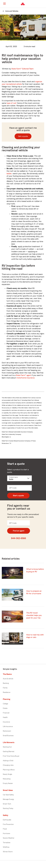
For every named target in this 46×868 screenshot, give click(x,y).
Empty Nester (8, 783)
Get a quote (23, 136)
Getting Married (9, 752)
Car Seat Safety (8, 795)
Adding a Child (8, 761)
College (5, 704)
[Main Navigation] (4, 4)
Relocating (7, 779)
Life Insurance (8, 727)
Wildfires (6, 847)
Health (5, 717)
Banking (6, 683)
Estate (5, 708)
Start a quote (18, 496)
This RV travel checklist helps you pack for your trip (34, 615)
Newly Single (7, 774)
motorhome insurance (25, 378)
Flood (5, 829)
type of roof (11, 103)
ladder (9, 174)
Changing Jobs (8, 765)
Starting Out (7, 747)
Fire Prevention (8, 824)
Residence (7, 692)
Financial (6, 713)
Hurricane (6, 834)
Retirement (7, 731)
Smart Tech (7, 804)
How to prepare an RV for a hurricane (34, 592)
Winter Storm (8, 852)
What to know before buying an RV (35, 570)
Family (5, 688)
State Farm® (23, 69)
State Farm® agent (24, 375)
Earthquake (7, 820)
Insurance (6, 722)
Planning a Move (9, 770)
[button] (44, 4)
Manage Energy (8, 799)
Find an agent (19, 531)
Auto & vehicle (8, 679)
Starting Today (8, 808)
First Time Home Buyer (11, 756)
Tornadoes (7, 843)
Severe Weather (9, 838)
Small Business (8, 736)
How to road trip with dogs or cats (35, 636)
